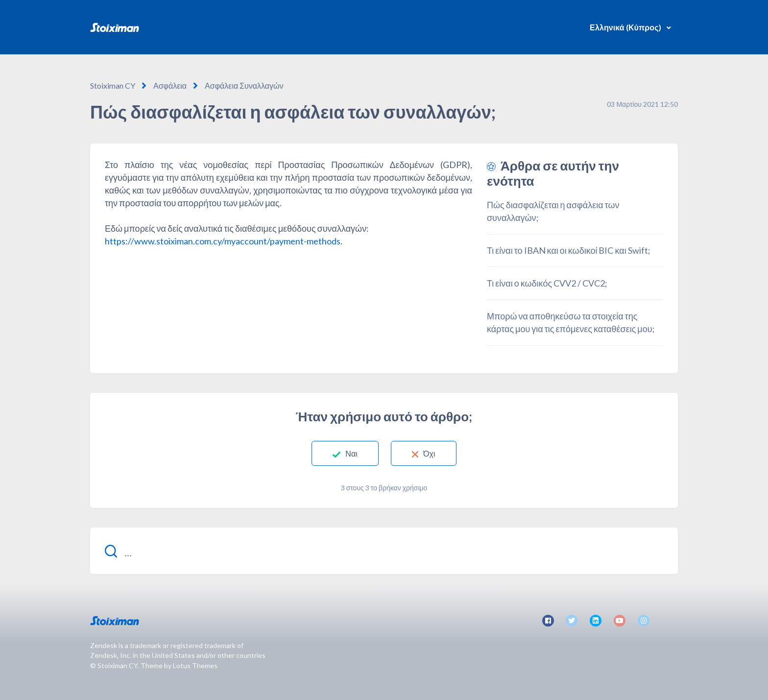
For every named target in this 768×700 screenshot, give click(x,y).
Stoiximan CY (113, 85)
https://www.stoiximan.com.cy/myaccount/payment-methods (223, 241)
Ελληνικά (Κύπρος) (626, 27)
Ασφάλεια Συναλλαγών (244, 85)
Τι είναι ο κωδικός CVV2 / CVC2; (547, 283)
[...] (384, 551)
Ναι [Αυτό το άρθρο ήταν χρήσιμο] (351, 453)
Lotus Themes (195, 665)
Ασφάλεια (170, 85)
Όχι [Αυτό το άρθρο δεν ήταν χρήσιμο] (429, 453)
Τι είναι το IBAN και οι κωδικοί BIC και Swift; (569, 250)
